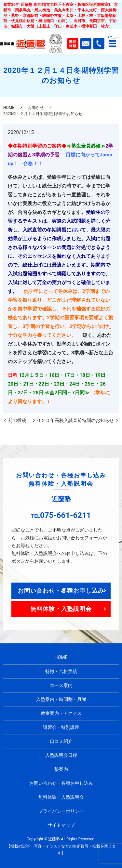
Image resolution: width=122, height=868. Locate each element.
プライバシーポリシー (61, 811)
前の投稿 (17, 420)
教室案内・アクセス (61, 713)
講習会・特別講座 (61, 727)
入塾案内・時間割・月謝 (61, 699)
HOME (9, 108)
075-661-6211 (66, 515)
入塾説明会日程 (61, 755)
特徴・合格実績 (61, 671)
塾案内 (61, 769)
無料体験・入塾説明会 (61, 609)
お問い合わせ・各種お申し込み (61, 591)
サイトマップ (61, 825)
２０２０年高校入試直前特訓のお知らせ (73, 420)
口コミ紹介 (61, 741)
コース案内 (61, 685)
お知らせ (36, 108)
